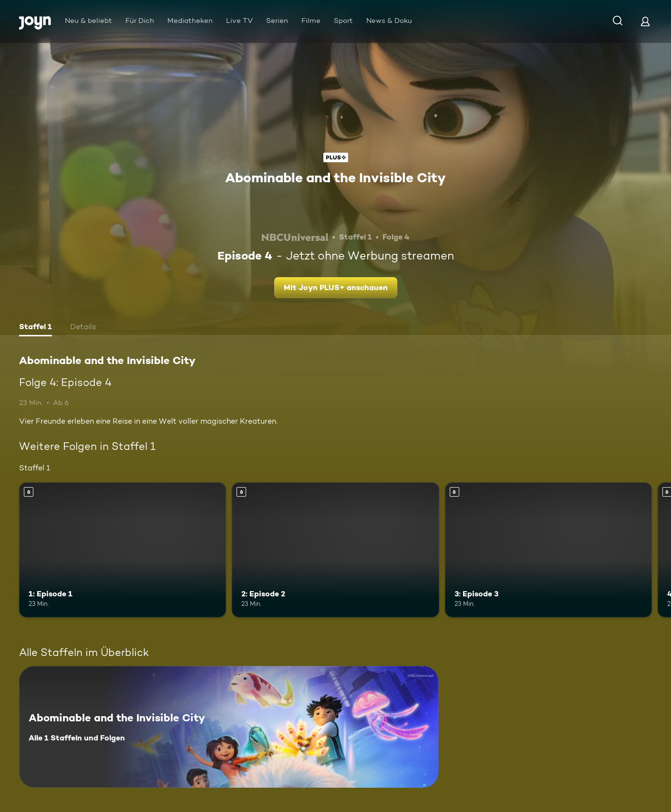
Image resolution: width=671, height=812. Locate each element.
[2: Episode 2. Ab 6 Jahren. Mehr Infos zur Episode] (335, 550)
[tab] (36, 328)
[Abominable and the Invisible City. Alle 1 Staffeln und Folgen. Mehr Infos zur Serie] (229, 727)
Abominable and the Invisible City (335, 177)
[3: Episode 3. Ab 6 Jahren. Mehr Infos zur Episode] (548, 550)
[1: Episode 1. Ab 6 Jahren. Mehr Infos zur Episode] (123, 550)
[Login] (645, 21)
